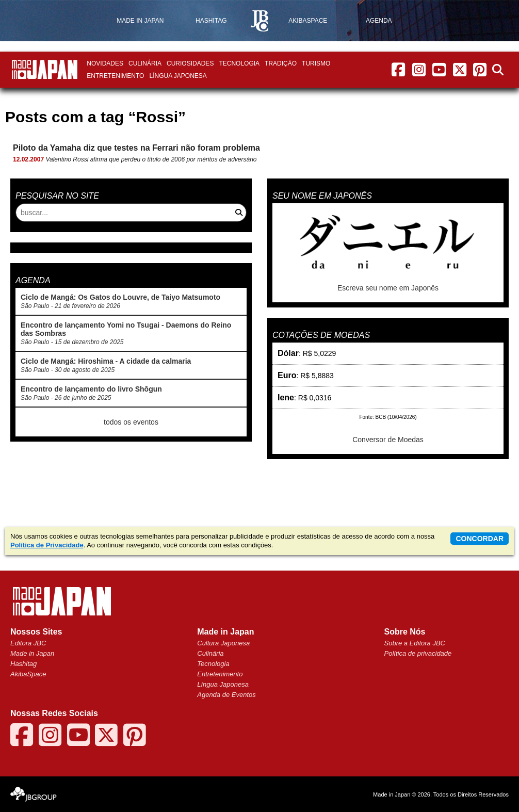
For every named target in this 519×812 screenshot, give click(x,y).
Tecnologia (239, 63)
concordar (480, 539)
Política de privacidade (418, 653)
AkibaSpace (28, 674)
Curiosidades (190, 63)
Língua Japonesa (178, 76)
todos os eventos (131, 422)
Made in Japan (32, 653)
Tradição (281, 63)
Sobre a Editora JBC (415, 643)
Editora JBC (28, 643)
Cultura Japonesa (223, 643)
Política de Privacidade (47, 545)
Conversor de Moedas (388, 440)
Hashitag (23, 664)
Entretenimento (115, 76)
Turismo (316, 63)
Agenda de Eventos (226, 695)
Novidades (105, 63)
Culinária (145, 63)
